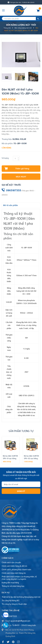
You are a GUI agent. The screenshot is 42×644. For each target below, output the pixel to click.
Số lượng (5, 158)
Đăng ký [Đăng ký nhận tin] (21, 491)
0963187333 (14, 190)
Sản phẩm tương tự (21, 431)
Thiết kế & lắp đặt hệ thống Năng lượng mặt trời (21, 585)
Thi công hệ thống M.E (11, 588)
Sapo (26, 641)
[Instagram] (18, 630)
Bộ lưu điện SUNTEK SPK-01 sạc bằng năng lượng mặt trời (10, 458)
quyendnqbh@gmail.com (20, 608)
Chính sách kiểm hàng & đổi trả (14, 554)
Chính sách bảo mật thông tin (14, 561)
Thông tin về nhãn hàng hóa (13, 574)
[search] (21, 19)
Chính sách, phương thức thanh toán (16, 557)
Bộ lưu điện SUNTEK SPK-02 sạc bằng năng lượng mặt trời (32, 458)
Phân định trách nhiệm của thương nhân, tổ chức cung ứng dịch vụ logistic (19, 566)
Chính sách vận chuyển (11, 550)
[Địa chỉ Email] (21, 484)
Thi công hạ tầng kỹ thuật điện (14, 592)
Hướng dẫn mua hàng (10, 570)
